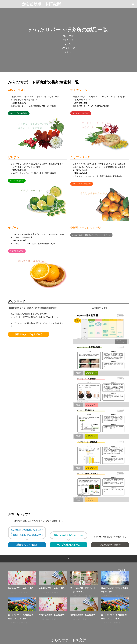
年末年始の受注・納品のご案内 (21, 588)
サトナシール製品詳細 (81, 113)
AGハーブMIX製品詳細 (19, 113)
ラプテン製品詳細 (17, 251)
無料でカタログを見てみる (29, 334)
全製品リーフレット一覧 (86, 228)
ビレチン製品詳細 (17, 181)
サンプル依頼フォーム (68, 545)
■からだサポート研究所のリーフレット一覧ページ (91, 235)
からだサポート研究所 (68, 640)
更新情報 (122, 570)
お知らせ (24, 592)
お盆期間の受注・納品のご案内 (52, 588)
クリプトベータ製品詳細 (82, 184)
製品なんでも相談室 (27, 545)
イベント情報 (88, 596)
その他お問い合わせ (110, 545)
